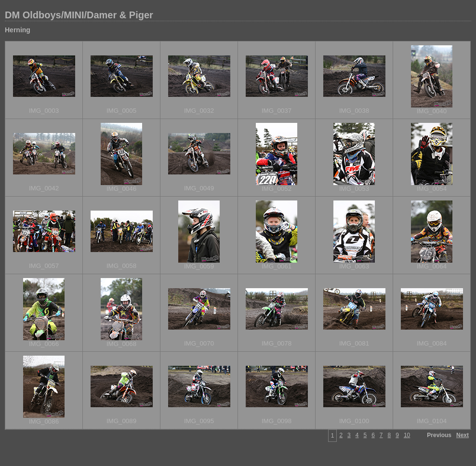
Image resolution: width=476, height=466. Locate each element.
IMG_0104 (432, 421)
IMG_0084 (432, 343)
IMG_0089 (121, 421)
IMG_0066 (44, 344)
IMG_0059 (199, 266)
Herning (18, 30)
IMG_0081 (354, 343)
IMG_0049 (199, 188)
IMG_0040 (432, 111)
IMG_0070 (199, 343)
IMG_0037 (277, 111)
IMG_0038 (354, 111)
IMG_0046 (121, 189)
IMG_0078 (277, 343)
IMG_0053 (354, 189)
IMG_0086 (44, 421)
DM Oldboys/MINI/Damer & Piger (79, 15)
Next (463, 435)
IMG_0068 (121, 344)
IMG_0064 (432, 266)
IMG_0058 (121, 266)
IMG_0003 (44, 111)
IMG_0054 (432, 189)
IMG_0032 (199, 111)
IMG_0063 (354, 266)
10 (407, 435)
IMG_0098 (277, 421)
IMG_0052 (277, 189)
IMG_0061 (277, 266)
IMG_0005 (121, 111)
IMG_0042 (44, 188)
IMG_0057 (44, 266)
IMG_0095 (199, 421)
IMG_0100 (354, 421)
